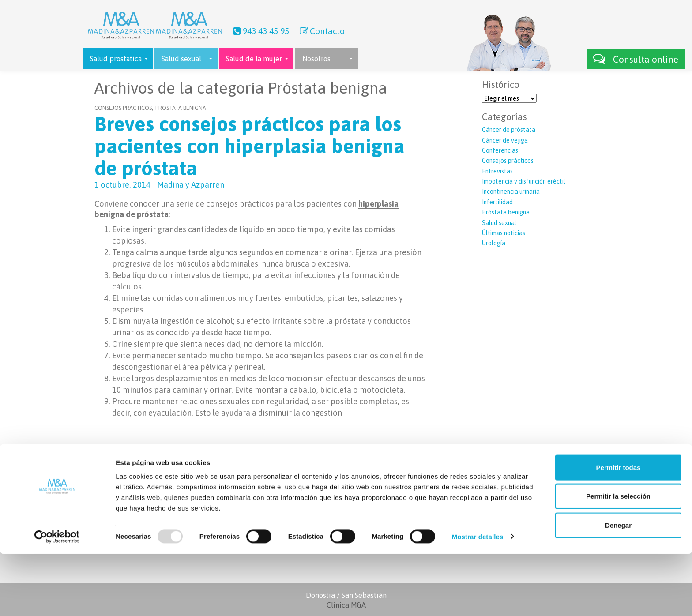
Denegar (618, 587)
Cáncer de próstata (509, 130)
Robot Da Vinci (463, 488)
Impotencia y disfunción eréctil (524, 181)
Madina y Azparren (191, 185)
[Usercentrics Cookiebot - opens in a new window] (57, 599)
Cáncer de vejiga (505, 140)
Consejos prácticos (123, 108)
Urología (494, 243)
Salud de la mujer (254, 59)
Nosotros (316, 59)
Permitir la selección (618, 558)
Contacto (321, 31)
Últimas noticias (504, 233)
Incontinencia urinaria (511, 192)
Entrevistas (497, 171)
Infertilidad (497, 202)
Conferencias (500, 150)
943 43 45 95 (260, 31)
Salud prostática (116, 59)
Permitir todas (619, 529)
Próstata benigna (181, 108)
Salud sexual (181, 59)
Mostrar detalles (478, 599)
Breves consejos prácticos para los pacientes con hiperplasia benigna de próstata (250, 146)
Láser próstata (463, 498)
